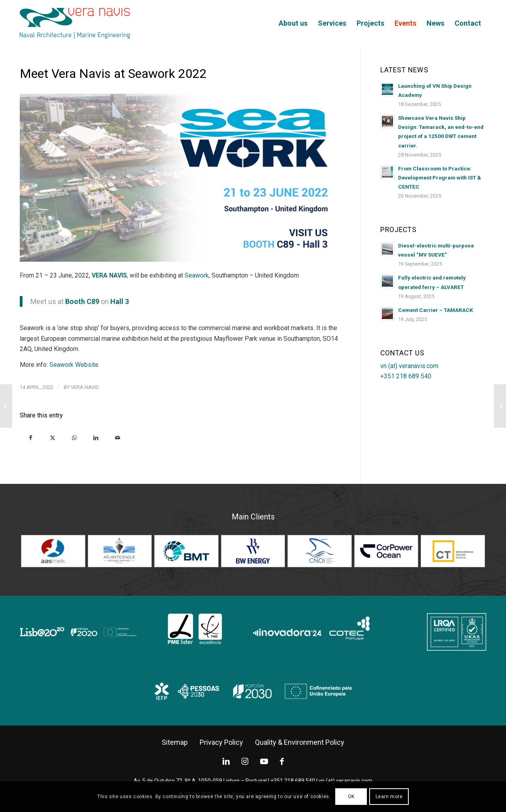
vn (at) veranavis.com (409, 366)
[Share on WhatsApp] (74, 437)
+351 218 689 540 (406, 376)
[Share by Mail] (118, 437)
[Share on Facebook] (31, 437)
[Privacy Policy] (221, 742)
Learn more (389, 797)
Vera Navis (85, 387)
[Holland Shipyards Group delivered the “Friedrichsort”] (500, 406)
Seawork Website (74, 365)
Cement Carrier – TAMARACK (436, 310)
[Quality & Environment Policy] (300, 742)
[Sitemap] (175, 742)
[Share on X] (52, 437)
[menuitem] (293, 23)
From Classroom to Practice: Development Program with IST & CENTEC (440, 178)
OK (351, 797)
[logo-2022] (75, 23)
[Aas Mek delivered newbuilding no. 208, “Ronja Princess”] (6, 406)
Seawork (197, 275)
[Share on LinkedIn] (96, 437)
